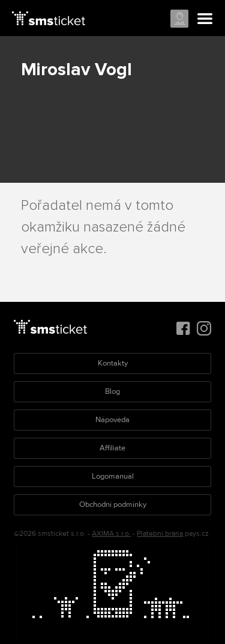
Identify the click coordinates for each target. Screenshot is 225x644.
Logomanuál (113, 476)
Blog (112, 391)
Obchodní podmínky (113, 504)
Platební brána (160, 534)
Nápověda (112, 420)
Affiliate (112, 448)
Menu (205, 19)
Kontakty (113, 363)
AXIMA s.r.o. (111, 534)
